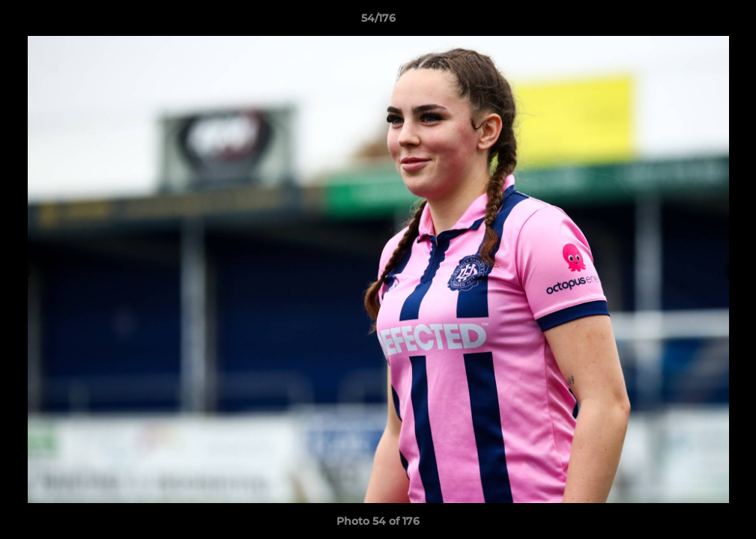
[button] (729, 22)
